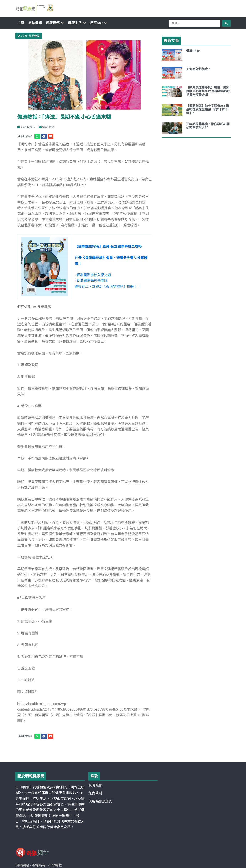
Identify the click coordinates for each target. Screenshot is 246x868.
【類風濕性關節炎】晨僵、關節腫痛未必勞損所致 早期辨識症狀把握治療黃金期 (208, 91)
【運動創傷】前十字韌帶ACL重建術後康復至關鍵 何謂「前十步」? (208, 110)
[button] (55, 23)
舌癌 (52, 127)
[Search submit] (226, 23)
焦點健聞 (34, 36)
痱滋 (45, 127)
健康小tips (193, 51)
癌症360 (23, 36)
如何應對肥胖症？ (199, 69)
